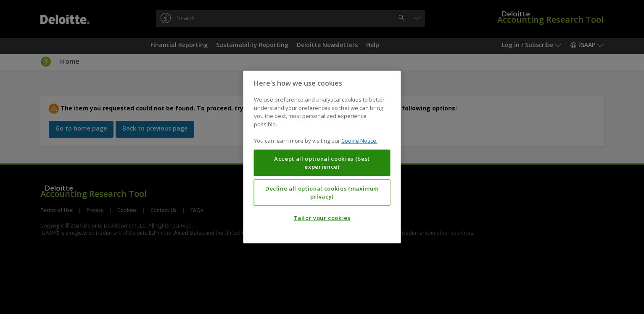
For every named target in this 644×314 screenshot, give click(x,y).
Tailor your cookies (322, 218)
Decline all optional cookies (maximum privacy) (322, 193)
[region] (322, 157)
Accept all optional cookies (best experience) (322, 163)
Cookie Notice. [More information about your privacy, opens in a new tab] (359, 141)
